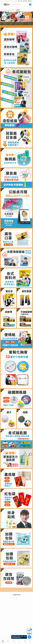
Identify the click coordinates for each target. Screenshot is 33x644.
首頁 (2, 10)
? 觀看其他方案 (16, 595)
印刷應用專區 (7, 10)
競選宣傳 (13, 10)
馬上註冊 (25, 1)
